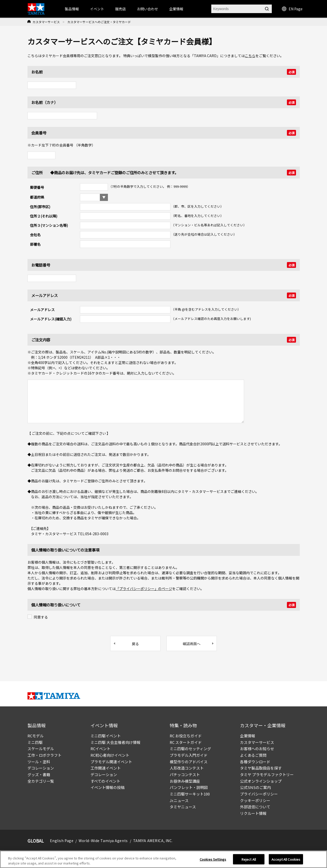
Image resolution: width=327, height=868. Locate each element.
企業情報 (248, 736)
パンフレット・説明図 (189, 787)
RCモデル (36, 736)
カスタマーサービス (46, 22)
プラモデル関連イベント (111, 762)
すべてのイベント (105, 781)
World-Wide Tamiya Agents (103, 841)
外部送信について (255, 807)
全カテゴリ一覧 (41, 781)
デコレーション (41, 768)
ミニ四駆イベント (106, 736)
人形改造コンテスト (187, 768)
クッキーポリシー (255, 800)
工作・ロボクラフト (44, 755)
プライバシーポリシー (259, 794)
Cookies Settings (213, 861)
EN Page (292, 9)
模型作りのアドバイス (189, 762)
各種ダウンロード (255, 762)
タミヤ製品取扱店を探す (261, 768)
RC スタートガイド (186, 742)
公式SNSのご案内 (255, 787)
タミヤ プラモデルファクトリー (267, 774)
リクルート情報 (253, 813)
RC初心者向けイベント (110, 755)
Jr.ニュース (179, 800)
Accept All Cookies (286, 861)
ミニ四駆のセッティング (190, 749)
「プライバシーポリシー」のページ (144, 589)
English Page (62, 841)
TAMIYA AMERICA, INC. (153, 841)
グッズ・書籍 (39, 774)
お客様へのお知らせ (257, 749)
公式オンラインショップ (261, 781)
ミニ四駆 (35, 742)
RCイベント (100, 749)
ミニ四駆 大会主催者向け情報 (115, 742)
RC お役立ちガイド (186, 736)
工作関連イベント (106, 768)
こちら (250, 56)
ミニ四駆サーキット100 (190, 794)
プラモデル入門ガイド (189, 755)
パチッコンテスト (185, 774)
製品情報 (72, 9)
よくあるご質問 (253, 755)
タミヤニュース (183, 807)
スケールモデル (41, 749)
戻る (135, 644)
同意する (41, 617)
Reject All (249, 861)
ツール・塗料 (39, 762)
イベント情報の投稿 (108, 787)
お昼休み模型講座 (185, 781)
